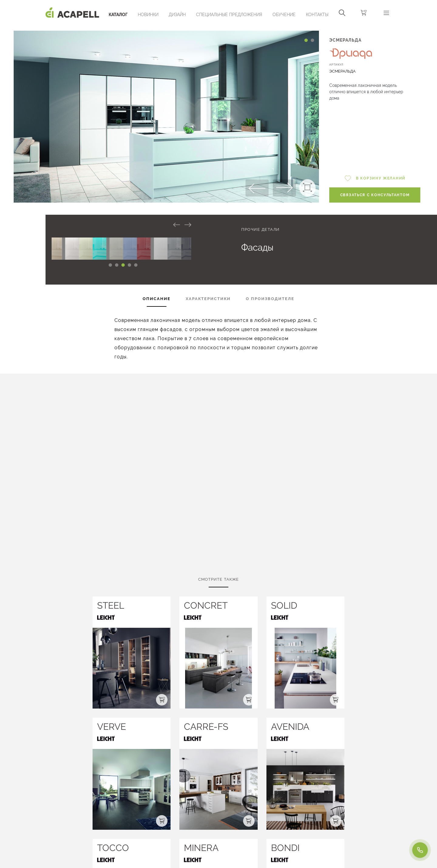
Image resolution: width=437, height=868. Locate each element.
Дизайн (177, 15)
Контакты (317, 15)
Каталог (118, 15)
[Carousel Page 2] (312, 40)
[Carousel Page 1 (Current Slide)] (306, 40)
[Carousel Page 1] (110, 265)
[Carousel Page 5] (136, 265)
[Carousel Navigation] (166, 28)
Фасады (257, 247)
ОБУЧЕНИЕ (284, 15)
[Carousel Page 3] (123, 265)
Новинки (148, 15)
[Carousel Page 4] (129, 265)
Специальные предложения (229, 15)
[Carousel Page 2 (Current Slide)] (117, 265)
